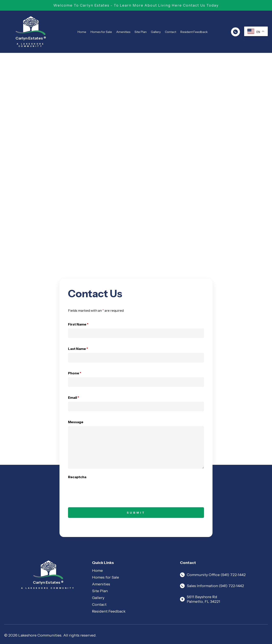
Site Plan (141, 32)
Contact (171, 32)
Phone (75, 373)
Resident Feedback (194, 32)
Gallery (156, 32)
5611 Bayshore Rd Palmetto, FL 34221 (200, 599)
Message (76, 422)
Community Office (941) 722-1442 (213, 575)
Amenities (123, 32)
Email (74, 397)
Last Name (78, 349)
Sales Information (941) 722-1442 (212, 586)
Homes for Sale (101, 32)
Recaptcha (77, 477)
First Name (78, 324)
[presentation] (100, 489)
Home (82, 32)
